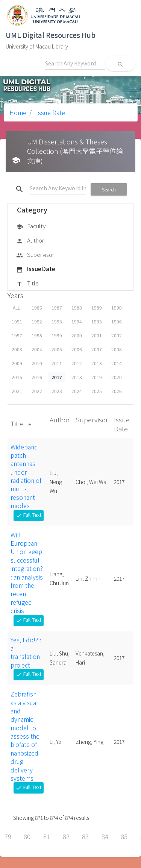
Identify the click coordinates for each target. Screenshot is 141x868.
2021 (17, 391)
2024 (77, 391)
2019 (97, 377)
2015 (17, 377)
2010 (37, 363)
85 (124, 836)
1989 (97, 307)
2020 (117, 377)
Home (18, 112)
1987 (57, 307)
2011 (57, 363)
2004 (37, 349)
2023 (57, 391)
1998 (37, 335)
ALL (16, 307)
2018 (77, 377)
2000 (77, 335)
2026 (117, 391)
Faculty (31, 226)
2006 (77, 349)
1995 (97, 321)
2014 (117, 363)
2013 (97, 363)
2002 (117, 335)
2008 (117, 349)
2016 (37, 377)
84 (105, 836)
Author (30, 241)
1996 (117, 321)
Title (27, 284)
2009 (17, 363)
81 (47, 836)
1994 (77, 321)
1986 (37, 307)
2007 (97, 349)
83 (85, 836)
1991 (17, 321)
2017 (57, 377)
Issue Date (50, 112)
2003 (17, 349)
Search (109, 189)
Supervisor (35, 255)
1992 (37, 321)
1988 (77, 307)
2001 (97, 335)
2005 (57, 349)
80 (27, 836)
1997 (17, 335)
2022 (37, 391)
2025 (97, 391)
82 (66, 836)
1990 (117, 307)
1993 (57, 321)
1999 (57, 335)
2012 (77, 363)
